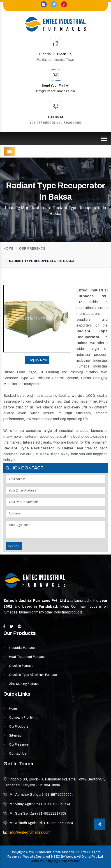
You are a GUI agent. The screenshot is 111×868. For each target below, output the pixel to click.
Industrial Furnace (22, 648)
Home (8, 249)
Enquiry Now (37, 360)
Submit (14, 546)
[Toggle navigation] (104, 139)
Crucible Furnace (21, 666)
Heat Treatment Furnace (27, 657)
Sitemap (15, 736)
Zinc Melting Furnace (24, 684)
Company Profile (21, 718)
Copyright (18, 852)
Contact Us (18, 754)
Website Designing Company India (55, 861)
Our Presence (32, 249)
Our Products (19, 727)
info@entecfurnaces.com (55, 91)
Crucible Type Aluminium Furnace (33, 675)
